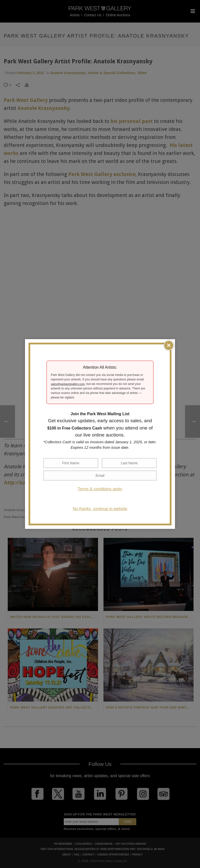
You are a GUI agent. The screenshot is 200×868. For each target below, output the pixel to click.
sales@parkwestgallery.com (68, 384)
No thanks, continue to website (100, 509)
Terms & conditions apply (100, 489)
